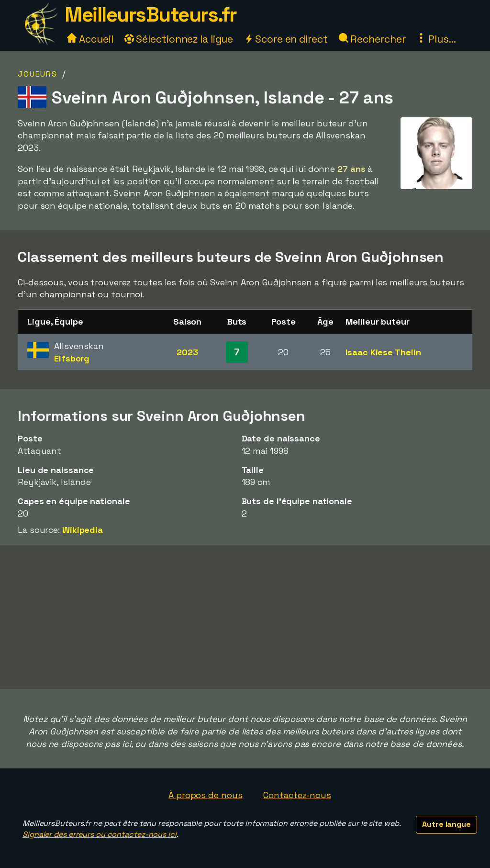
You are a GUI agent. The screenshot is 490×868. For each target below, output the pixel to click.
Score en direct (286, 39)
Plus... (436, 39)
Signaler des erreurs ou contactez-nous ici (100, 834)
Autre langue (446, 824)
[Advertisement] (245, 617)
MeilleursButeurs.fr (151, 15)
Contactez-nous (297, 795)
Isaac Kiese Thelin (383, 352)
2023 (187, 352)
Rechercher (372, 39)
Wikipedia (83, 530)
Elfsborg (72, 358)
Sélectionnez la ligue (179, 39)
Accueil (90, 39)
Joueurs (38, 74)
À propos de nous (205, 795)
